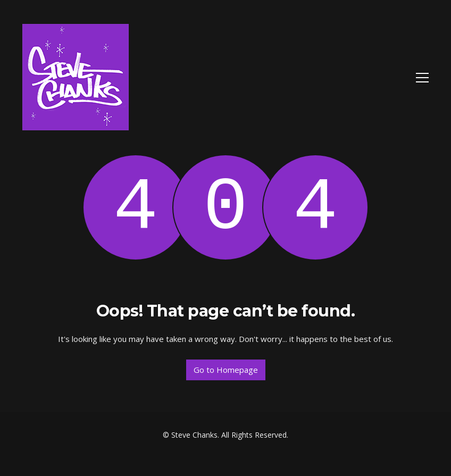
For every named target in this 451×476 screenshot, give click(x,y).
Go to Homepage (226, 370)
